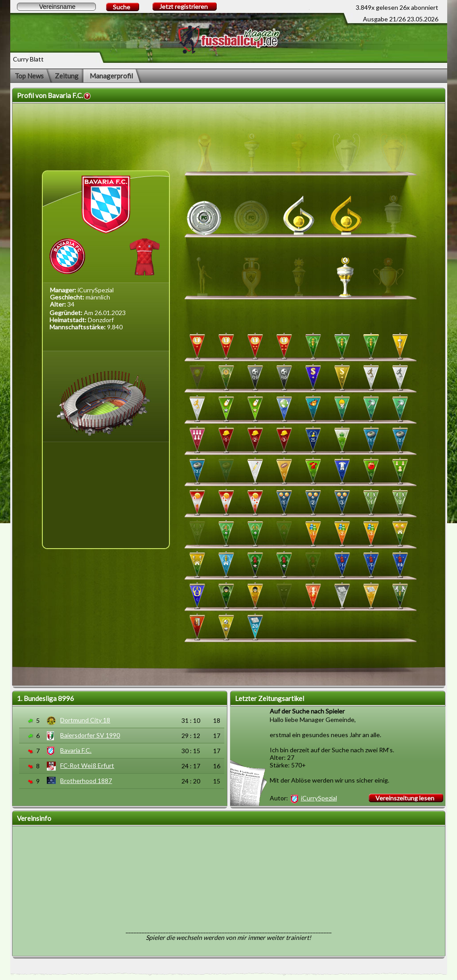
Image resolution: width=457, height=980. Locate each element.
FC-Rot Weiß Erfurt (87, 765)
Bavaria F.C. (76, 750)
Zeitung (67, 76)
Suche (121, 7)
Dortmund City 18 (85, 720)
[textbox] (56, 7)
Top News (29, 76)
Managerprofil (111, 76)
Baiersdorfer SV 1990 (90, 735)
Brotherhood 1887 (86, 781)
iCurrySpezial (319, 798)
